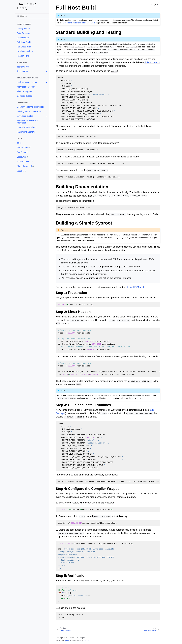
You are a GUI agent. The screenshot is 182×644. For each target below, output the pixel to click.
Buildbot (21, 171)
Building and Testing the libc (29, 111)
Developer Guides (25, 116)
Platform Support (24, 91)
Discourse (21, 157)
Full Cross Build (24, 47)
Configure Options (25, 51)
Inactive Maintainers (26, 132)
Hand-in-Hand (23, 56)
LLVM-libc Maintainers (27, 127)
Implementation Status (27, 82)
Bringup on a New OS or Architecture (28, 122)
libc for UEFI (22, 71)
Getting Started (24, 29)
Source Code (23, 147)
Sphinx (67, 640)
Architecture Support (26, 87)
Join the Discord (24, 162)
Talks (19, 143)
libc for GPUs (23, 67)
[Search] (32, 16)
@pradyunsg (78, 640)
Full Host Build (24, 42)
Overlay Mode (23, 38)
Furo (87, 640)
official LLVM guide (136, 287)
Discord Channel (24, 166)
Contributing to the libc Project (30, 107)
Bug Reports (22, 152)
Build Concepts (24, 33)
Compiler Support (25, 96)
